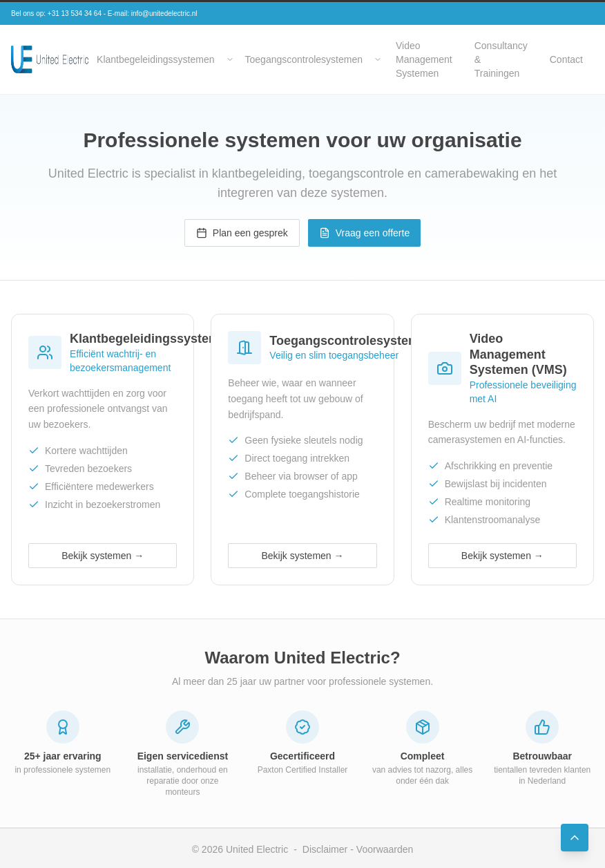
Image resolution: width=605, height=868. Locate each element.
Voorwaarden (385, 849)
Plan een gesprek (242, 233)
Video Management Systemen (424, 59)
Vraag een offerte (364, 233)
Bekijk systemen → (103, 556)
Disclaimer (325, 849)
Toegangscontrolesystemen (304, 59)
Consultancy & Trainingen (501, 59)
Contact (566, 59)
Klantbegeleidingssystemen (155, 59)
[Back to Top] (575, 838)
